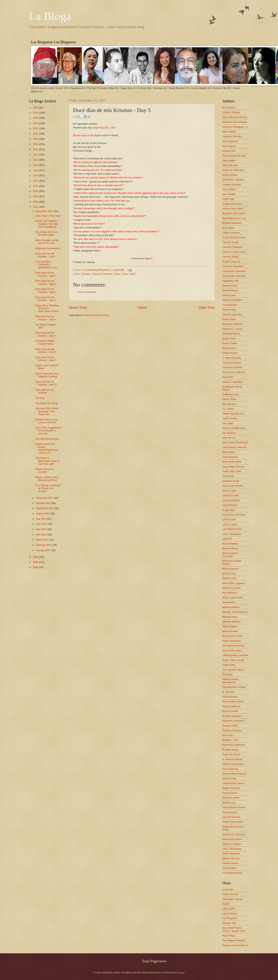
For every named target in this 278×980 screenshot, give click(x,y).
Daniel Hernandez (232, 300)
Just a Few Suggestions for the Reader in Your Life (48, 431)
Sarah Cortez (230, 778)
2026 (36, 108)
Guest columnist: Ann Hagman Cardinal (47, 375)
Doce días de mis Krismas (45, 391)
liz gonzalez (229, 510)
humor (125, 274)
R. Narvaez (228, 692)
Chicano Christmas (102, 274)
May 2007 (41, 529)
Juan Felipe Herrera (233, 467)
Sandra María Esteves (234, 774)
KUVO (226, 904)
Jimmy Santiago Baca (234, 428)
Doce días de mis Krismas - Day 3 (45, 282)
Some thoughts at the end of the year (47, 242)
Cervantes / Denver (233, 899)
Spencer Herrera (231, 817)
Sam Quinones (230, 769)
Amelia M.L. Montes (233, 180)
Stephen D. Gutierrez (234, 834)
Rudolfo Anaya (230, 750)
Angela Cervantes (232, 204)
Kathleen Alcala (231, 481)
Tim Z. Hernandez (232, 849)
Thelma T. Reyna (232, 844)
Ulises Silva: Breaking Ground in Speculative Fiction (47, 308)
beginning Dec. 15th (104, 128)
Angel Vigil (228, 199)
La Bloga (50, 16)
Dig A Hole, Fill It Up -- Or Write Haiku (47, 233)
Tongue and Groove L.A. (236, 945)
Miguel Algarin (230, 626)
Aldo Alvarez (229, 132)
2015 (36, 165)
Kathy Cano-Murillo (233, 486)
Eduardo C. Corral (232, 329)
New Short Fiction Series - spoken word (234, 929)
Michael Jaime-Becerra (235, 612)
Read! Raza (229, 936)
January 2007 (44, 550)
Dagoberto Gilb (231, 281)
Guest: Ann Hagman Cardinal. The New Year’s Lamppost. (47, 224)
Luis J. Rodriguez (232, 534)
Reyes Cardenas (231, 706)
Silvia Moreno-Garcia (234, 807)
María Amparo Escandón (230, 555)
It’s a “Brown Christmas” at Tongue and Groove (48, 488)
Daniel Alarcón (230, 290)
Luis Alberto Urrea (232, 529)
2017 (36, 155)
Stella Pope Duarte (233, 822)
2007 (36, 207)
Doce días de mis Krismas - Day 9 (45, 359)
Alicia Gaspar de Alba (234, 156)
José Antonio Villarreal (234, 447)
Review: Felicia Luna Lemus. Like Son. (46, 421)
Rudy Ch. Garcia (231, 754)
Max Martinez (230, 593)
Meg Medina (229, 602)
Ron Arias (228, 735)
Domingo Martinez (232, 324)
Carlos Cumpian (231, 233)
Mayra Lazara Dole (233, 598)
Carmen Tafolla (230, 257)
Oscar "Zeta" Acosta (233, 660)
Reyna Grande (230, 711)
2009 (36, 196)
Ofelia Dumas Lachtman (235, 655)
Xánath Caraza (230, 863)
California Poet (230, 894)
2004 (36, 567)
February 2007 (44, 545)
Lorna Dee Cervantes (234, 515)
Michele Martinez (232, 622)
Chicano (86, 274)
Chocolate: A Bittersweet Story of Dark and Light (47, 461)
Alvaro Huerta (230, 175)
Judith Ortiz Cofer (232, 471)
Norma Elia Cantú (232, 651)
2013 (36, 175)
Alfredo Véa (229, 151)
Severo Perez (230, 793)
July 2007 (41, 519)
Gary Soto (228, 377)
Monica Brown (230, 631)
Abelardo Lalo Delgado (235, 122)
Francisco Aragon (232, 363)
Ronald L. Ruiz (230, 740)
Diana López (229, 319)
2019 (36, 144)
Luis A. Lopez (230, 524)
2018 (36, 149)
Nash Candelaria (231, 641)
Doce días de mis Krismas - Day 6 (45, 318)
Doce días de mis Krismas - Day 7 (45, 334)
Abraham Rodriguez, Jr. (235, 127)
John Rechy (229, 438)
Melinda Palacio (231, 607)
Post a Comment (87, 292)
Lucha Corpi (229, 519)
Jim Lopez (228, 423)
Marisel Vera (229, 574)
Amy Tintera (229, 189)
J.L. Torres (228, 409)
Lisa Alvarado (230, 505)
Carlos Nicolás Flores (234, 238)
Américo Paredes (232, 185)
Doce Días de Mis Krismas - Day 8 (45, 351)
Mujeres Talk (229, 923)
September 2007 (45, 508)
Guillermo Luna (231, 394)
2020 (36, 139)
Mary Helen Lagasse (233, 583)
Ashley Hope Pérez (233, 209)
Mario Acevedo (230, 569)
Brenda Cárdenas (232, 223)
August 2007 (43, 514)
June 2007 (42, 524)
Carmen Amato (230, 242)
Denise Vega (229, 310)
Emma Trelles (230, 343)
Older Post (207, 308)
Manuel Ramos (231, 548)
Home (143, 308)
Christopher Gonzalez (234, 276)
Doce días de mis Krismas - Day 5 (45, 299)
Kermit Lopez (230, 491)
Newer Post (78, 308)
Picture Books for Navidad (45, 471)
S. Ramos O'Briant (232, 759)
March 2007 (43, 540)
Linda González (231, 495)
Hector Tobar (229, 399)
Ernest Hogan (230, 353)
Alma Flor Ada (230, 165)
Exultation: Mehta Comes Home (45, 342)
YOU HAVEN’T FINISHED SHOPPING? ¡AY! (46, 265)
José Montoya (230, 457)
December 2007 (45, 211)
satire (132, 274)
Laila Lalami (229, 909)
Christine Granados (233, 266)
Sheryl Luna (229, 803)
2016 (36, 160)
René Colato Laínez (233, 701)
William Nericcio (231, 858)
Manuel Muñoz (230, 544)
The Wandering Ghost (47, 439)
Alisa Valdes (229, 161)
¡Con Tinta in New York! (48, 216)
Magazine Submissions (48, 248)
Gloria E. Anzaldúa (232, 382)
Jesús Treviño (230, 418)
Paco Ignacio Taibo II (234, 670)
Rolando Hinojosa (232, 730)
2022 (36, 128)
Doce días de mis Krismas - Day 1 (45, 255)
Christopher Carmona (234, 271)
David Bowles (230, 305)
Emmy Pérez (229, 348)
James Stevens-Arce (234, 414)
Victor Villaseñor (231, 854)
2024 (36, 118)
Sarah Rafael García (233, 783)
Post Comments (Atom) (97, 315)
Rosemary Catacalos (234, 745)
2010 (36, 191)
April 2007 (42, 535)
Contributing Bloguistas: (98, 270)
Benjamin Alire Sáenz (234, 213)
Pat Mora (227, 675)
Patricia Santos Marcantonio (231, 681)
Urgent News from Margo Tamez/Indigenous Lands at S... (47, 448)
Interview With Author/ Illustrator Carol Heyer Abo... (47, 411)
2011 (36, 186)
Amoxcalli (228, 889)
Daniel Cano (229, 295)
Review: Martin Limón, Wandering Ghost (47, 479)
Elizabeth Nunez (231, 334)
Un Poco (40, 398)
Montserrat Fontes (232, 636)
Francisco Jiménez (232, 367)
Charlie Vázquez (231, 262)
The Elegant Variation (234, 940)
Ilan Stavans (229, 404)
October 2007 (44, 503)
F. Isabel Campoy (232, 358)
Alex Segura (229, 146)
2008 (36, 202)
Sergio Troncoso (231, 788)
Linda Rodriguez (231, 500)
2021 (36, 134)
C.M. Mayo (228, 228)
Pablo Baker (229, 665)
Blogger (180, 973)
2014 (36, 170)
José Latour (229, 452)
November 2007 (45, 498)
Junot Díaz (228, 476)
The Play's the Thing (46, 403)
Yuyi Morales (229, 868)
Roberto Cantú (230, 726)
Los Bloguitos (230, 918)
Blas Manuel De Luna (234, 218)
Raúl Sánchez (230, 697)
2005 (36, 562)
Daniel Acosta (230, 286)
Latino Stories (230, 913)
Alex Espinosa (230, 141)
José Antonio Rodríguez (235, 442)
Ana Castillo (229, 194)
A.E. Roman (229, 108)
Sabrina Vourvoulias (233, 764)
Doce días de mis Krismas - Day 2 (45, 274)
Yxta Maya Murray (232, 873)
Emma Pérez (229, 339)
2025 (36, 113)
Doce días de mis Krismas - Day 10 (46, 383)
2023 (36, 123)
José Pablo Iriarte (232, 462)
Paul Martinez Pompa (234, 687)
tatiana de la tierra (232, 839)
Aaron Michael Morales (235, 117)
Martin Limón (229, 578)
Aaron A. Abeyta (231, 112)
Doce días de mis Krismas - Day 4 (45, 290)
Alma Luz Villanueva (233, 170)
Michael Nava (230, 617)
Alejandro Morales (232, 136)
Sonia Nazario (230, 812)
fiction (117, 274)
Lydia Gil (227, 539)
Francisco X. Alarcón (233, 372)
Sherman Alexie (231, 798)
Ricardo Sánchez (232, 716)
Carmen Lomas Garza (234, 252)
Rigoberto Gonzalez (233, 721)
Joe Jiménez (229, 433)
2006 (36, 557)
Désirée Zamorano (232, 315)
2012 (36, 181)
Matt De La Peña (232, 588)
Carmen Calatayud (232, 247)
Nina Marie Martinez (233, 646)
